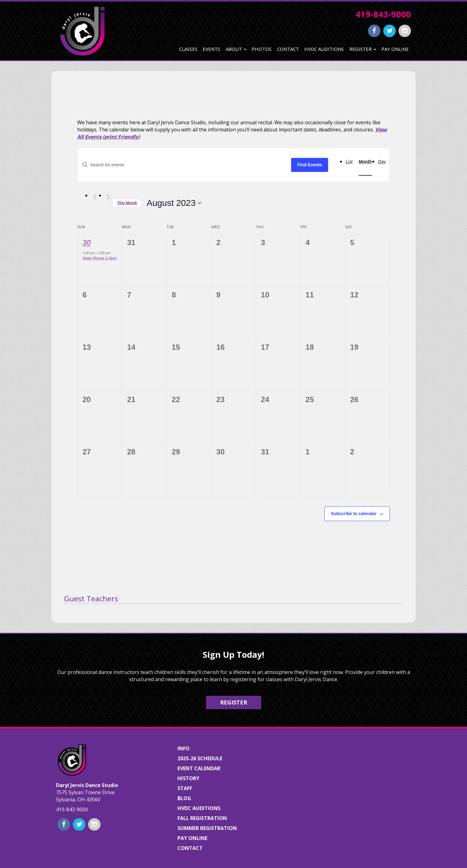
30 (87, 242)
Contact (288, 49)
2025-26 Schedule (200, 758)
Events (211, 49)
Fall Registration (202, 818)
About (236, 49)
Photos (262, 49)
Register (363, 49)
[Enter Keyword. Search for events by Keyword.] (184, 165)
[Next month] (108, 197)
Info (184, 748)
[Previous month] (95, 197)
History (188, 778)
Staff (185, 788)
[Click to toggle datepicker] (174, 203)
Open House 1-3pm (99, 258)
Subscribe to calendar (354, 514)
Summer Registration (207, 828)
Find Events (310, 165)
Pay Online (395, 49)
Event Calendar (199, 768)
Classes (188, 49)
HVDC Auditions (324, 49)
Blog (184, 798)
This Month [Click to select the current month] (127, 203)
